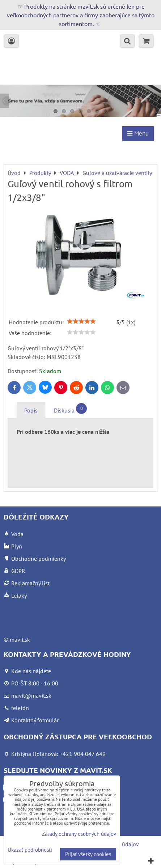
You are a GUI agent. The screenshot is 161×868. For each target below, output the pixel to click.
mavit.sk (20, 640)
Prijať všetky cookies (88, 854)
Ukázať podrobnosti (30, 850)
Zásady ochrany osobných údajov (79, 834)
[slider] (81, 321)
